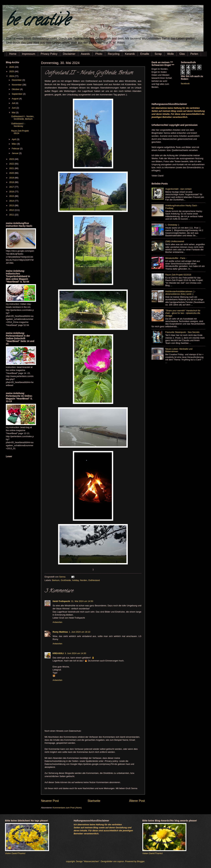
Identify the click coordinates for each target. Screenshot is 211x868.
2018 (12, 182)
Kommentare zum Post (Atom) (67, 808)
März (14, 144)
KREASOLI (58, 653)
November (17, 85)
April (14, 139)
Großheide (66, 580)
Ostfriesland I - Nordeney (18, 125)
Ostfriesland (94, 580)
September (17, 94)
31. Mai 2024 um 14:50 (82, 601)
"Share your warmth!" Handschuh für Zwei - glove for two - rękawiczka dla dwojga (183, 313)
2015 (12, 196)
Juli (14, 103)
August (15, 99)
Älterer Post (137, 801)
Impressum (29, 54)
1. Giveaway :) (172, 225)
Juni (14, 108)
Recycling (114, 54)
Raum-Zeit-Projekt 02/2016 (178, 275)
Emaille (145, 54)
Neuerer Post (50, 801)
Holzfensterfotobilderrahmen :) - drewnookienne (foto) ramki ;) (180, 293)
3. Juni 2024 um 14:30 (75, 653)
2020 (12, 173)
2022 (12, 164)
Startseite (94, 801)
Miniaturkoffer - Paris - (176, 258)
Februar (16, 149)
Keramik (130, 54)
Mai (14, 112)
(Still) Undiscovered (175, 241)
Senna (63, 577)
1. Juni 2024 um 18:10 (80, 632)
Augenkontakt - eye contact (178, 189)
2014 (12, 201)
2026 (12, 67)
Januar (15, 153)
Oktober (16, 89)
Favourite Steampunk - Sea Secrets (182, 332)
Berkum (56, 580)
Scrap (158, 54)
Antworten (57, 622)
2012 (12, 210)
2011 (12, 215)
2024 (12, 76)
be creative (38, 22)
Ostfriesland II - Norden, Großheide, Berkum (23, 118)
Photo (99, 54)
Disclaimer (69, 54)
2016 (12, 192)
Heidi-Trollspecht (61, 601)
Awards (85, 54)
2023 (12, 159)
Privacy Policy (49, 54)
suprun (121, 861)
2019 (12, 178)
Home (13, 54)
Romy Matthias (60, 632)
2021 (12, 168)
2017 (12, 187)
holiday (76, 580)
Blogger (141, 861)
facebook (185, 84)
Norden (84, 580)
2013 (12, 205)
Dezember (17, 80)
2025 (12, 71)
